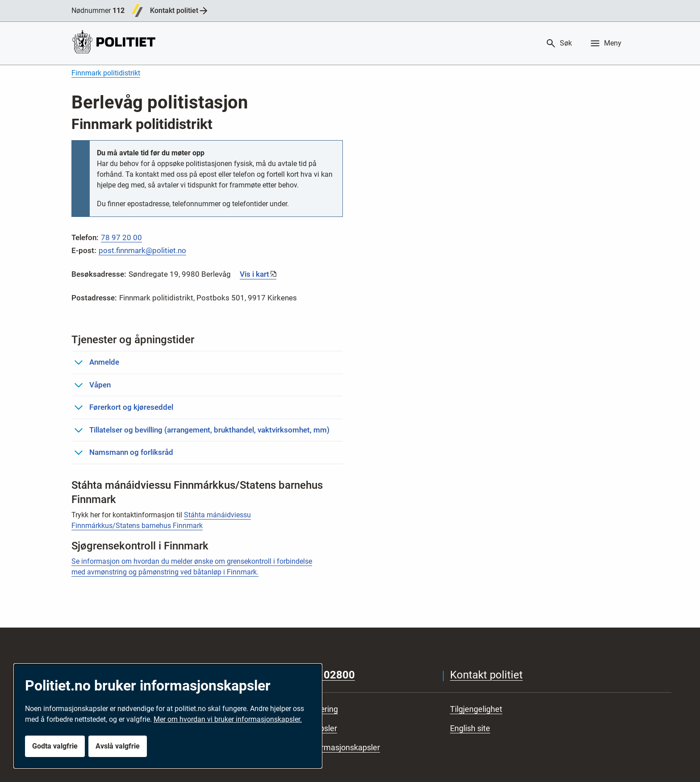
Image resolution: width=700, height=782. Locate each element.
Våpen (92, 385)
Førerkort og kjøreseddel (124, 407)
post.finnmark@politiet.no (142, 250)
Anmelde (97, 362)
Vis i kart (254, 274)
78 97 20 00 (121, 237)
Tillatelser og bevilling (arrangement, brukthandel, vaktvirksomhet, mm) (202, 430)
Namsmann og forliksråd (124, 452)
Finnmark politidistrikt (106, 73)
